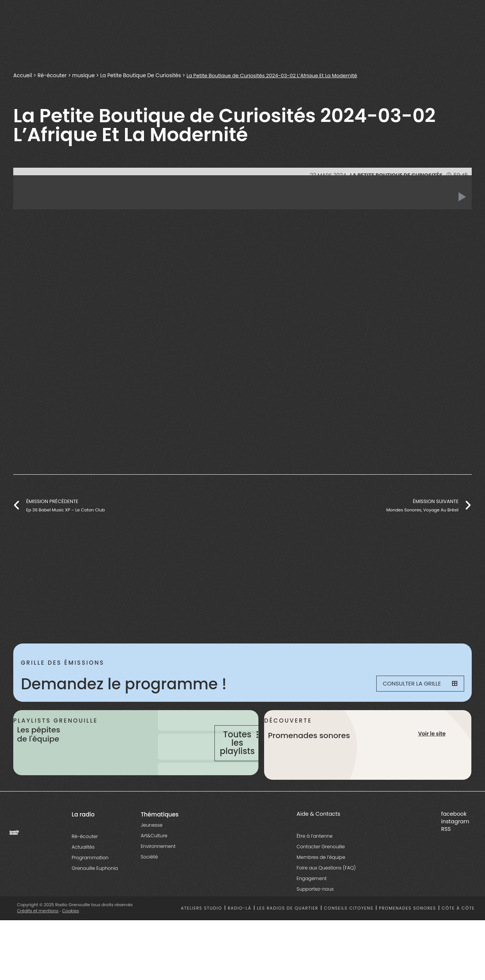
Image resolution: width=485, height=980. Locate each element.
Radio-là (240, 930)
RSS (446, 851)
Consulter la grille (415, 684)
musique (85, 75)
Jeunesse (151, 847)
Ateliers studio (202, 930)
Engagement (312, 900)
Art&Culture (154, 857)
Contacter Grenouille (321, 868)
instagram (455, 843)
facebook (454, 835)
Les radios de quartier (288, 930)
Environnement (158, 868)
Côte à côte (458, 930)
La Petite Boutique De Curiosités (143, 75)
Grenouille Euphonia (95, 890)
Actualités (83, 869)
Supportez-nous (315, 911)
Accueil (23, 75)
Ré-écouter (53, 75)
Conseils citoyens (349, 930)
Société (149, 878)
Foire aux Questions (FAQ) (326, 889)
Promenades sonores (408, 930)
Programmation (90, 879)
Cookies (71, 932)
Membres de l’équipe (321, 879)
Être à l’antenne (315, 858)
